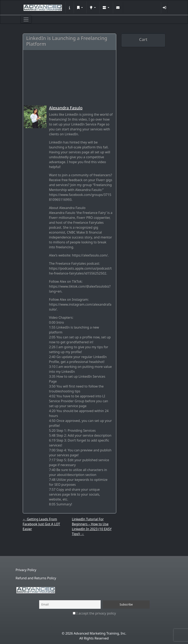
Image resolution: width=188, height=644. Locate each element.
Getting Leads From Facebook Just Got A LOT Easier (41, 524)
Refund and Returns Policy (36, 578)
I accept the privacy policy (94, 613)
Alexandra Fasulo (66, 108)
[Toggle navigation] (26, 19)
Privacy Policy (26, 570)
